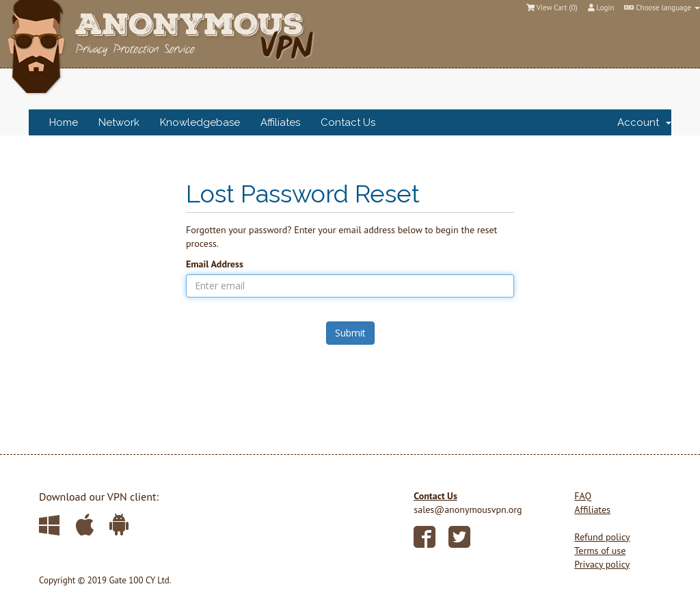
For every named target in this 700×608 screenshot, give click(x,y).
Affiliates (280, 122)
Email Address (215, 264)
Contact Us (348, 122)
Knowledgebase (200, 122)
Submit (350, 333)
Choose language (662, 8)
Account (644, 122)
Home (64, 122)
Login (601, 8)
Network (119, 122)
